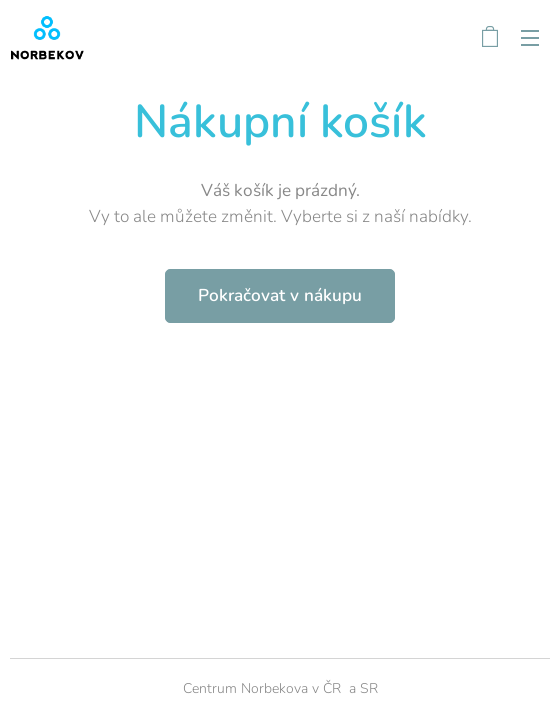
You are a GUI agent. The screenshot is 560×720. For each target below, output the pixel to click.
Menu (530, 38)
